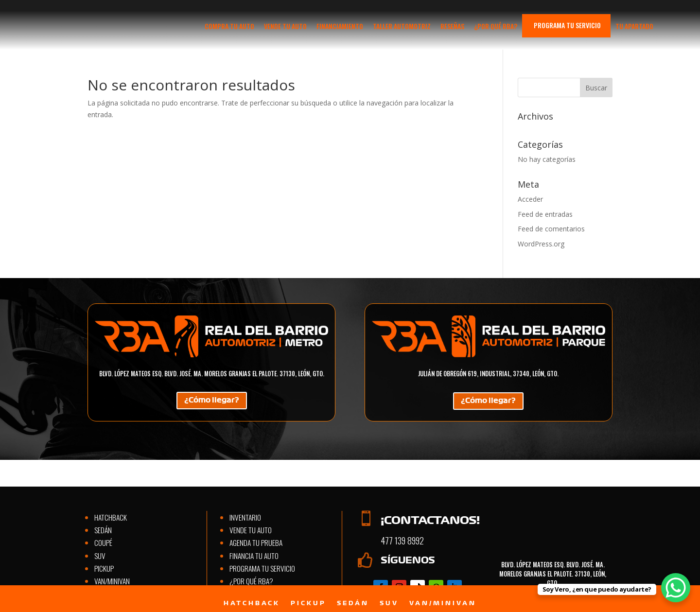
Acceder (530, 143)
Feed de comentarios (551, 173)
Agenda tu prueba (256, 487)
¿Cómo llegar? (212, 346)
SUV (389, 603)
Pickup (308, 603)
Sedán (353, 603)
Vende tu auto (251, 474)
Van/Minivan (443, 603)
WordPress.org (541, 188)
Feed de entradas (545, 158)
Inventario (245, 461)
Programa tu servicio (262, 512)
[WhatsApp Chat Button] (676, 588)
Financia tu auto (254, 499)
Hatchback (252, 603)
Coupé (103, 487)
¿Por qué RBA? (251, 525)
